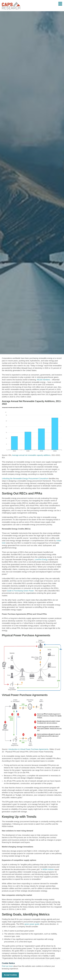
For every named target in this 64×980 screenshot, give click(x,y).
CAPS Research (11, 6)
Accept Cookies (10, 975)
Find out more (7, 966)
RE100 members (43, 380)
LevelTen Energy (41, 560)
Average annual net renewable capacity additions (31, 455)
